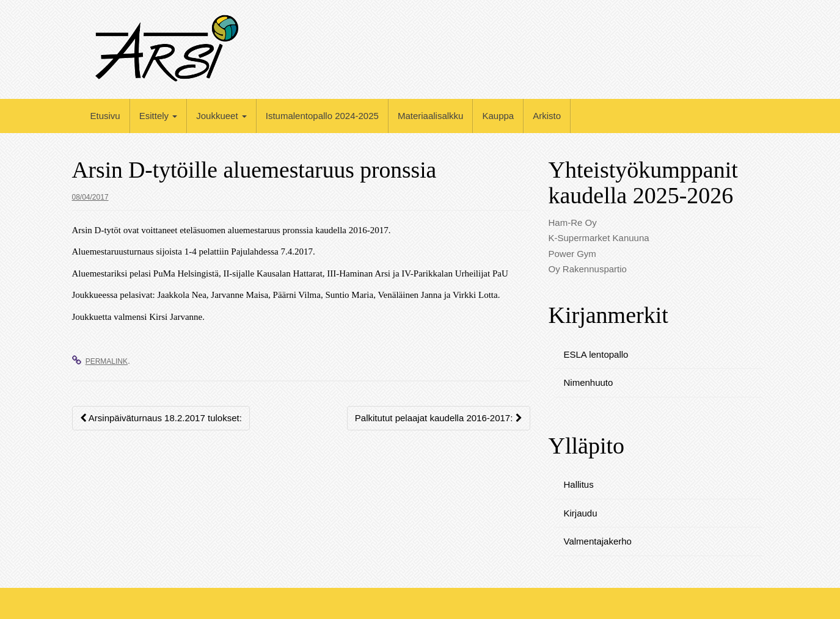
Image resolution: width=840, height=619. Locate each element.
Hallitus (579, 484)
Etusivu (105, 116)
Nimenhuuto (589, 382)
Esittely (159, 116)
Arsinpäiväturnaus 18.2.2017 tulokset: (161, 418)
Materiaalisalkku (431, 116)
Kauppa (498, 116)
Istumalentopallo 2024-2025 (322, 116)
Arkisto (547, 116)
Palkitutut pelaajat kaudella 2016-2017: (439, 418)
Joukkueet (221, 116)
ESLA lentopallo (596, 354)
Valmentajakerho (598, 541)
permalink (107, 361)
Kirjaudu (581, 513)
